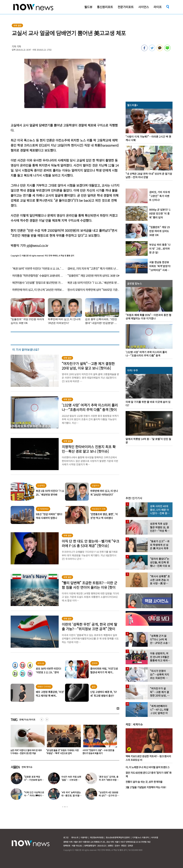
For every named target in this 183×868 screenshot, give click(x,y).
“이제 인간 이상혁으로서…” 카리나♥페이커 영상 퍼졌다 (34, 795)
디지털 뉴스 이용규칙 (141, 837)
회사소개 (75, 837)
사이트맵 (155, 837)
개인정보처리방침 (97, 837)
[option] (26, 741)
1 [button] (63, 807)
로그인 (66, 837)
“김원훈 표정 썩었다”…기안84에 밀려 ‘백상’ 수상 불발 (33, 780)
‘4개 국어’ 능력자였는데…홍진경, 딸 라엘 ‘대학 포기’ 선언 (71, 795)
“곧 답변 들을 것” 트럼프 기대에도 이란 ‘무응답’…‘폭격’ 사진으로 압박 (99, 752)
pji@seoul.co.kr (37, 245)
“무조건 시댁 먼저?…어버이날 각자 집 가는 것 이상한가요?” (26, 752)
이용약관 (84, 837)
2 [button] (65, 807)
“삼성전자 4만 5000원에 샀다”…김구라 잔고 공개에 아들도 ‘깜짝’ (109, 795)
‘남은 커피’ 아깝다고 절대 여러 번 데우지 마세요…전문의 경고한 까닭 (62, 752)
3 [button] (67, 807)
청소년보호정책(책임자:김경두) (118, 837)
